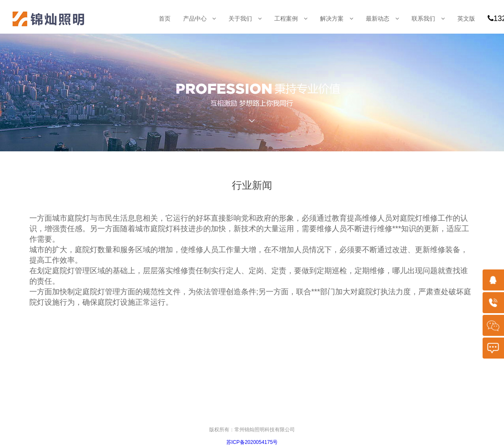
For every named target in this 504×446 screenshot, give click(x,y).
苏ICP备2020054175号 (252, 442)
